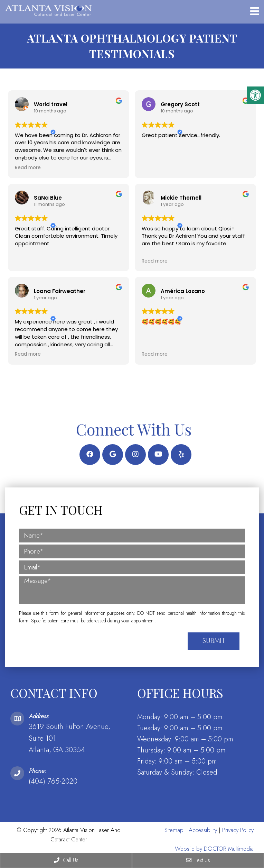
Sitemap (174, 829)
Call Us (66, 860)
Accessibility (203, 829)
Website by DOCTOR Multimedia (214, 848)
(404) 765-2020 (53, 780)
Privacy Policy (238, 829)
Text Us (198, 860)
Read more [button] (28, 167)
